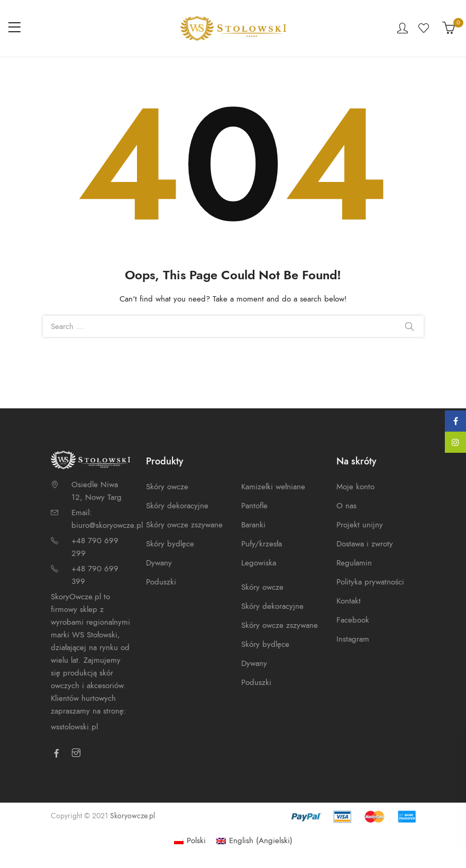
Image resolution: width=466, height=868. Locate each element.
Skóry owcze (167, 487)
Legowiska (259, 563)
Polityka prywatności (370, 582)
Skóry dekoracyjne (177, 506)
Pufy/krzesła (262, 544)
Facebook (353, 620)
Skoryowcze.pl (133, 816)
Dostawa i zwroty (365, 544)
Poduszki (161, 582)
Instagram (353, 639)
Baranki (253, 525)
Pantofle (254, 506)
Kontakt (349, 601)
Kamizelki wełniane (273, 487)
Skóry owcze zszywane (184, 525)
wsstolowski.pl (74, 727)
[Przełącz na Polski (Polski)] (190, 841)
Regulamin (354, 563)
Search (409, 326)
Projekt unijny (360, 525)
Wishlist (425, 28)
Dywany (159, 563)
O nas (346, 506)
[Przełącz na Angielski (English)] (254, 841)
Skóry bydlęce (170, 544)
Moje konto (355, 487)
